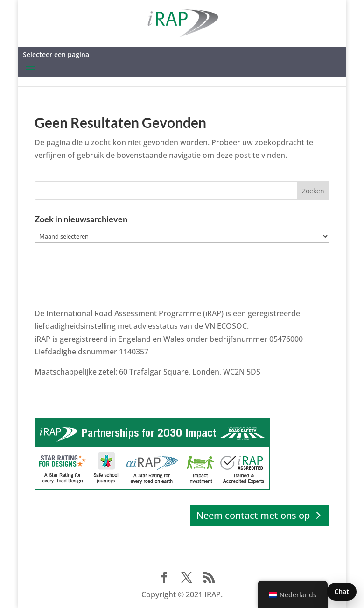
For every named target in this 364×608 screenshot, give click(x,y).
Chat (342, 591)
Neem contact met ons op (253, 515)
